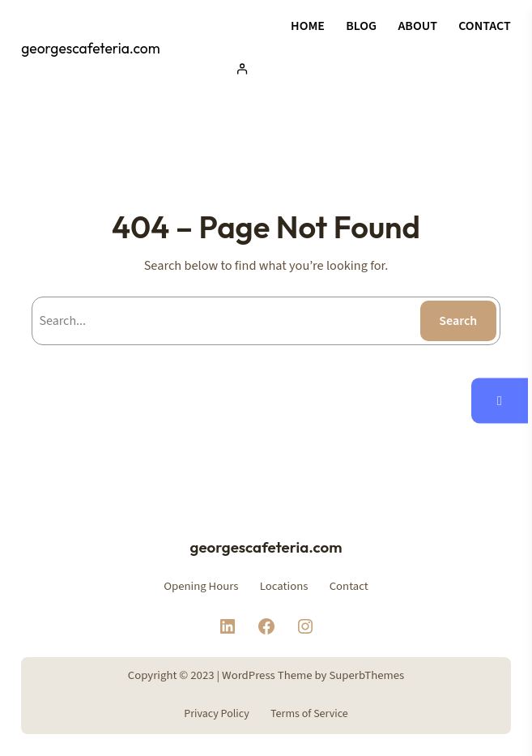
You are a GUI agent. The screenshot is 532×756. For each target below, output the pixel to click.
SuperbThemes (366, 675)
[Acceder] (369, 68)
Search (458, 321)
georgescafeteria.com (90, 49)
